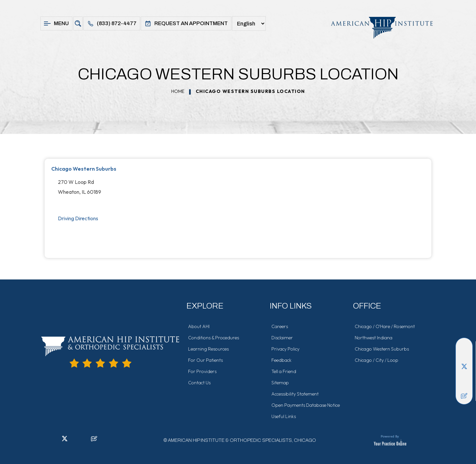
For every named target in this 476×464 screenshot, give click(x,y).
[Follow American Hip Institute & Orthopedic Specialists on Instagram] (464, 376)
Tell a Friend (284, 371)
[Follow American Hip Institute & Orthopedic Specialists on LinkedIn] (464, 356)
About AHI (199, 326)
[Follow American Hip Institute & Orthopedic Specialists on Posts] (464, 396)
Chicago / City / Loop (377, 360)
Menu (56, 23)
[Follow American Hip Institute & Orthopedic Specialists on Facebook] (464, 346)
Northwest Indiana (374, 338)
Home (178, 91)
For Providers (202, 371)
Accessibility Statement (295, 394)
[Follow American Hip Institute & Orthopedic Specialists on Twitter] (464, 366)
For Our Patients (205, 360)
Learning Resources (208, 349)
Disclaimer (282, 338)
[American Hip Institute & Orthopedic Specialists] (378, 28)
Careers (280, 326)
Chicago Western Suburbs (84, 169)
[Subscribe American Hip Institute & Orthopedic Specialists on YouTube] (464, 386)
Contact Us (199, 383)
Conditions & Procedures (214, 338)
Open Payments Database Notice (306, 405)
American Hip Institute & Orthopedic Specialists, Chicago (242, 440)
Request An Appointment (186, 23)
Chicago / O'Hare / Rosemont (385, 326)
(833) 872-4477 (112, 23)
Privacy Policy (285, 349)
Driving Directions (78, 218)
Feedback (281, 360)
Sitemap (280, 383)
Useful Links (284, 416)
